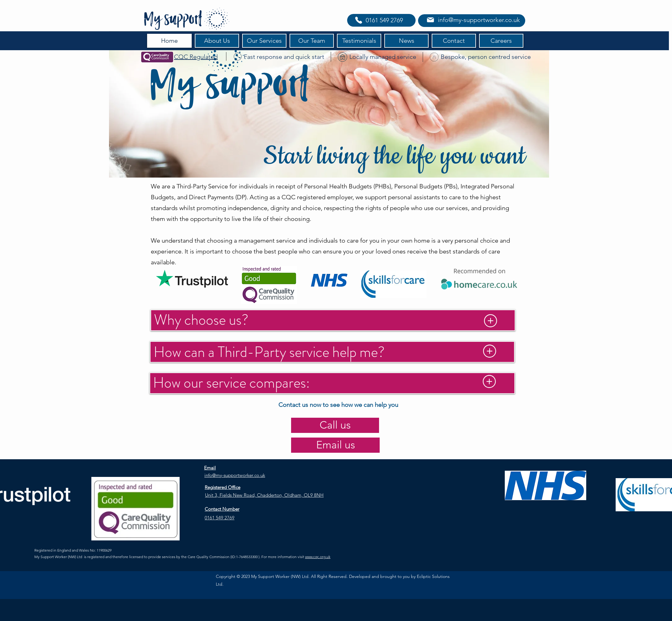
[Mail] (430, 20)
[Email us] (335, 445)
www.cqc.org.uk (318, 557)
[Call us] (335, 425)
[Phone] (359, 20)
